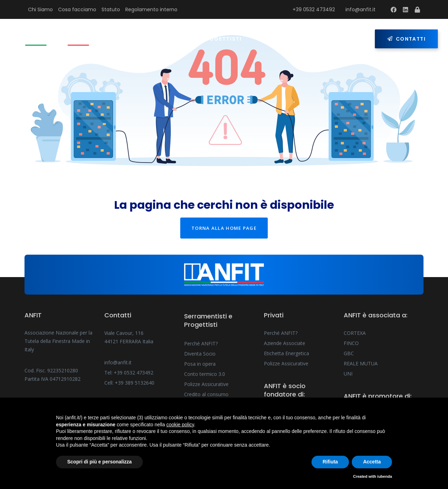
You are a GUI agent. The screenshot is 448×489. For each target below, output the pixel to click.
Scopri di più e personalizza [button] (99, 462)
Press (307, 39)
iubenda (385, 476)
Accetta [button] (372, 462)
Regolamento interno (151, 9)
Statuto (111, 9)
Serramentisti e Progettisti (195, 39)
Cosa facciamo (77, 9)
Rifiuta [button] (330, 462)
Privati (270, 39)
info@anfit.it (360, 9)
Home (127, 39)
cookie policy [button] (180, 425)
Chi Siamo (40, 9)
